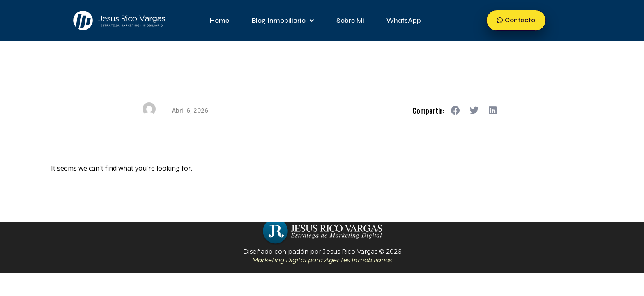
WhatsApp (404, 20)
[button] (456, 111)
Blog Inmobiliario (283, 21)
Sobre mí (350, 20)
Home (220, 20)
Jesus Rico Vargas (350, 251)
